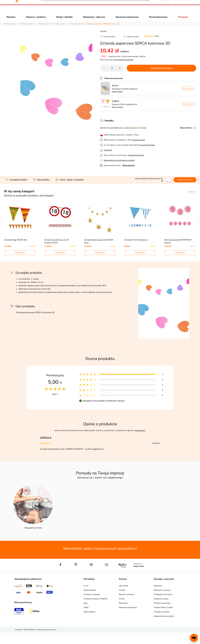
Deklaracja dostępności (128, 619)
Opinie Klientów (90, 602)
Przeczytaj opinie (138, 145)
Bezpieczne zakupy (161, 610)
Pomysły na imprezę (92, 606)
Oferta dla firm (128, 170)
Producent (108, 155)
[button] (165, 11)
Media (86, 619)
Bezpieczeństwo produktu (164, 628)
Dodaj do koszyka (162, 73)
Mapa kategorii (90, 623)
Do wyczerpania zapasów (123, 64)
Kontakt (122, 602)
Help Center (124, 597)
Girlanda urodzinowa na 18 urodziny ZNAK (56, 253)
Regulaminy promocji (162, 602)
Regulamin (158, 597)
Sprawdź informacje (147, 150)
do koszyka (20, 264)
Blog (86, 615)
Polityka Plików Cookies (163, 619)
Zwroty (122, 610)
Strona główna (10, 28)
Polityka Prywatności (162, 615)
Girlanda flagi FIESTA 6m (16, 251)
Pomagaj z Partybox (162, 623)
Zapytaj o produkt (133, 41)
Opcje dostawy (186, 132)
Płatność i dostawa (126, 606)
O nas (86, 597)
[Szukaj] (93, 11)
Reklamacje (123, 615)
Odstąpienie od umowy (163, 606)
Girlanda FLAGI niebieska (136, 251)
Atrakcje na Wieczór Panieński (96, 610)
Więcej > (192, 196)
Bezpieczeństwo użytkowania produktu (119, 165)
